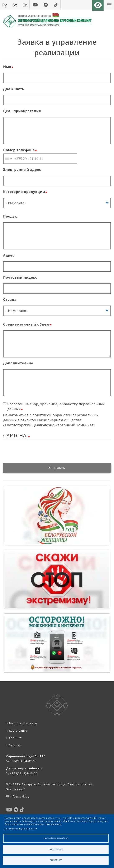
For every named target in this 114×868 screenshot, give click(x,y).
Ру (4, 5)
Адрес (9, 255)
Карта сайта (17, 731)
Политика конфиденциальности (21, 829)
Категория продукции (24, 192)
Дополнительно (18, 363)
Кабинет (14, 738)
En (25, 5)
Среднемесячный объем (26, 324)
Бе (15, 5)
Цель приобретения (22, 111)
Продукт (11, 216)
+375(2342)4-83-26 (24, 773)
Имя (7, 67)
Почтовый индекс (20, 277)
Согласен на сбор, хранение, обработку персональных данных (54, 406)
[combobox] (8, 159)
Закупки (14, 745)
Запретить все (56, 849)
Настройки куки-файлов (56, 838)
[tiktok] (56, 5)
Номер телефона (19, 150)
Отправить (57, 468)
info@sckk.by (20, 796)
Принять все (56, 860)
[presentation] (35, 452)
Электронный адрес (22, 170)
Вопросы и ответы (22, 723)
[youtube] (35, 5)
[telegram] (46, 5)
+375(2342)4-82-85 (23, 761)
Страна (10, 299)
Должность (14, 89)
